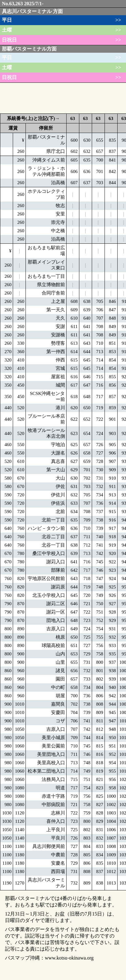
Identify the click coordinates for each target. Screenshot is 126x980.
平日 (7, 20)
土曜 (7, 30)
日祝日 (9, 40)
